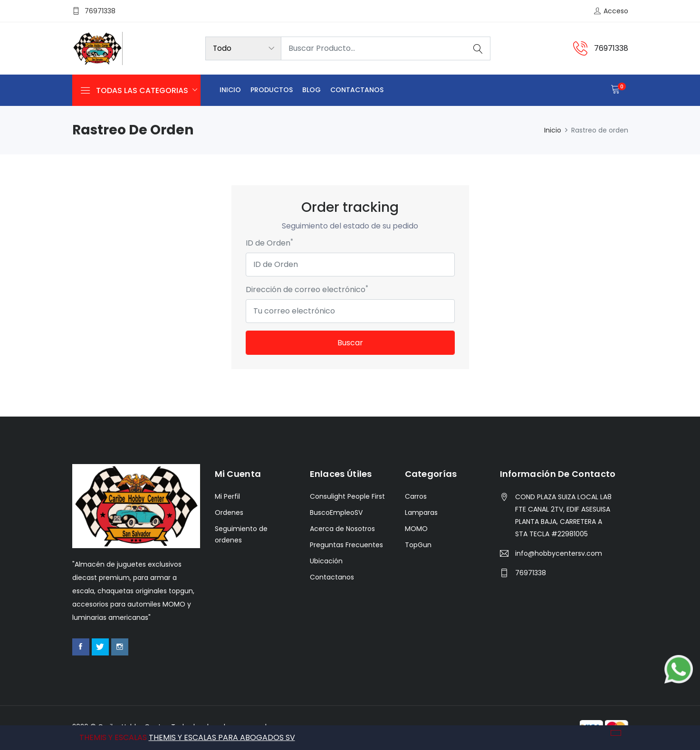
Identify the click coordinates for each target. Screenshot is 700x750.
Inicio (230, 90)
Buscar (350, 343)
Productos (272, 90)
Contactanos (357, 90)
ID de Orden (269, 243)
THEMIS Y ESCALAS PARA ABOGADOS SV (222, 737)
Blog (312, 90)
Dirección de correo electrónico (307, 290)
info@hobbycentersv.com (559, 553)
